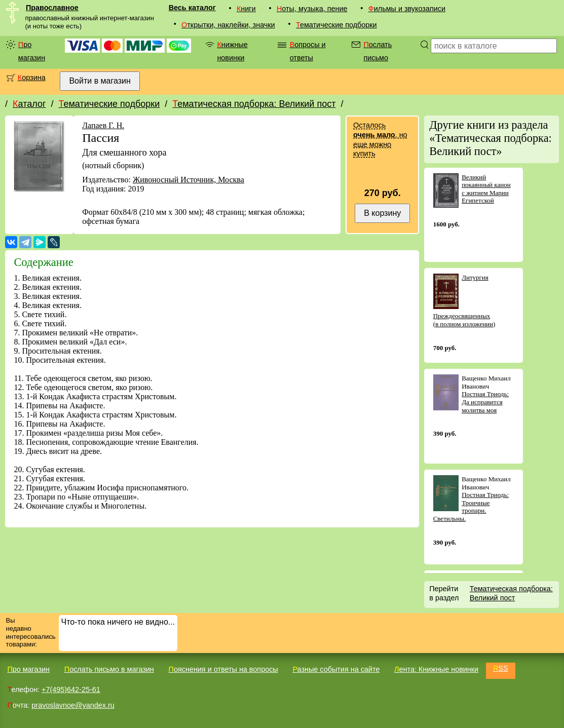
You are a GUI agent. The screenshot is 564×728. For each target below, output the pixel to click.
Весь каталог (192, 8)
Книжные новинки (232, 51)
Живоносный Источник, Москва (189, 180)
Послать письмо (378, 51)
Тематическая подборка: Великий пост (254, 104)
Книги (246, 9)
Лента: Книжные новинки (436, 669)
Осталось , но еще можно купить (380, 139)
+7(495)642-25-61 (71, 689)
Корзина (32, 78)
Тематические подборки (336, 25)
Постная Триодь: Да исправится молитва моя (485, 402)
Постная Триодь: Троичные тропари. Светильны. (471, 507)
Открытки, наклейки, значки (228, 25)
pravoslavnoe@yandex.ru (73, 705)
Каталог (29, 104)
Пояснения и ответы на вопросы (223, 669)
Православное (52, 8)
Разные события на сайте (336, 669)
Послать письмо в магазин (109, 669)
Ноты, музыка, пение (312, 9)
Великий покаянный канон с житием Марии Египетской (486, 189)
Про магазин (32, 51)
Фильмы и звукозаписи (407, 9)
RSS (501, 668)
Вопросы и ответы (308, 51)
